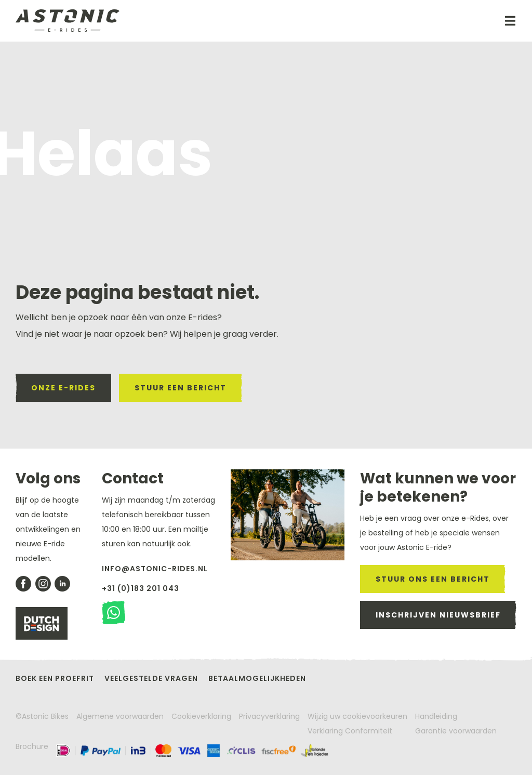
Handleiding (436, 716)
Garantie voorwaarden (456, 731)
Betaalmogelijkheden (257, 678)
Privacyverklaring (269, 716)
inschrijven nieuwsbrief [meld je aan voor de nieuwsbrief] (438, 615)
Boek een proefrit (55, 678)
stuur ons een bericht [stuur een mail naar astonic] (433, 579)
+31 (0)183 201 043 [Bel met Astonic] (141, 588)
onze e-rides (63, 388)
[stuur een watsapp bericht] (114, 613)
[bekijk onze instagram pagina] (43, 584)
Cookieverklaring (201, 716)
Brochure (32, 746)
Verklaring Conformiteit (350, 731)
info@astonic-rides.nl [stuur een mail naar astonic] (155, 569)
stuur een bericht (181, 388)
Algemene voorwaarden (120, 716)
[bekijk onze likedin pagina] (62, 584)
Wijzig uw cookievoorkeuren (357, 716)
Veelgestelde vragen (151, 678)
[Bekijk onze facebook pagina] (23, 584)
